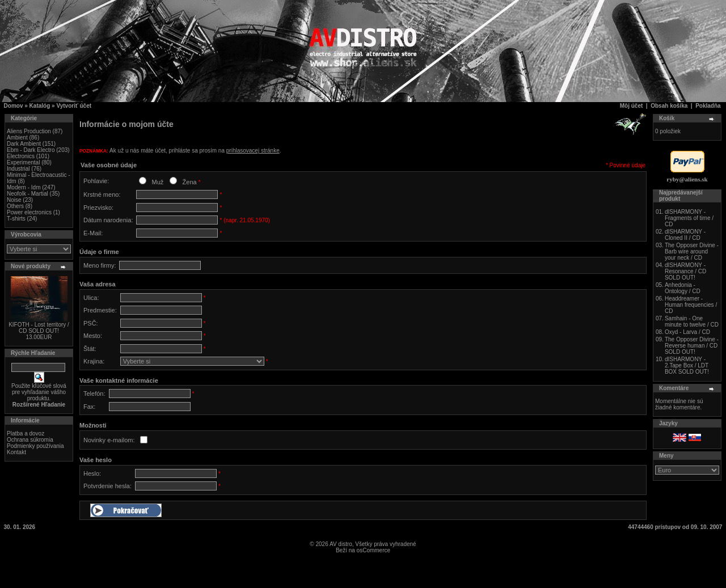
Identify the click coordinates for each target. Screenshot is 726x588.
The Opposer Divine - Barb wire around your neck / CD (692, 251)
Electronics (21, 156)
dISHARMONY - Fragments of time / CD (689, 218)
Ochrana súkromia (30, 440)
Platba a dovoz (26, 433)
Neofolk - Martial (28, 194)
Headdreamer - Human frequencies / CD (691, 305)
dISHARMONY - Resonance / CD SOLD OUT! (685, 271)
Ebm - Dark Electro (31, 150)
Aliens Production (29, 131)
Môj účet (632, 106)
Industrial (18, 169)
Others (15, 206)
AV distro (341, 544)
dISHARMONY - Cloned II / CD (685, 235)
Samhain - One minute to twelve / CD (692, 322)
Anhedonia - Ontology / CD (683, 288)
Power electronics (29, 212)
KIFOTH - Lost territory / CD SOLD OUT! (39, 328)
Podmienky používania (35, 446)
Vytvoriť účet (74, 106)
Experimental (23, 162)
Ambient (17, 138)
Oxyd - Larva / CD (687, 332)
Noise (14, 200)
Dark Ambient (24, 144)
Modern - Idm (24, 187)
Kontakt (16, 452)
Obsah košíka (669, 106)
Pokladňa (708, 106)
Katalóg (40, 106)
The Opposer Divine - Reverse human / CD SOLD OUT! (692, 346)
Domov (14, 106)
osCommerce (373, 550)
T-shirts (16, 219)
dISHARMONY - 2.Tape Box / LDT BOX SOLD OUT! (687, 365)
